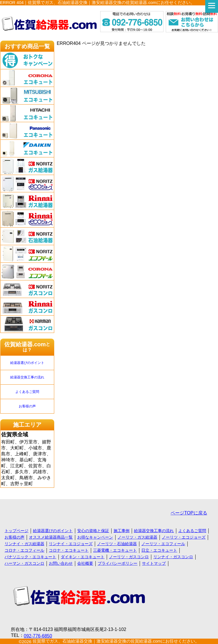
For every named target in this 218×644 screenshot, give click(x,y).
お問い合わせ (61, 563)
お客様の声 (27, 406)
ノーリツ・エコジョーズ (184, 537)
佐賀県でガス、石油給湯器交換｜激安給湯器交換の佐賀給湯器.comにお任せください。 (116, 641)
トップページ (16, 531)
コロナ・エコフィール (24, 550)
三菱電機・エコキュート (115, 550)
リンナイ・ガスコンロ (173, 557)
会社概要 (85, 563)
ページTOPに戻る (189, 513)
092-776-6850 (38, 636)
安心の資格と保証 (93, 531)
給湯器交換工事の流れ (27, 377)
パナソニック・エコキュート (30, 557)
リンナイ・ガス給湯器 (24, 544)
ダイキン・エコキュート (83, 557)
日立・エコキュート (159, 550)
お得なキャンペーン (95, 537)
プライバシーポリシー (118, 563)
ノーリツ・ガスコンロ (129, 557)
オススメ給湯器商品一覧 (51, 537)
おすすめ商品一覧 (27, 46)
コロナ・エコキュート (69, 550)
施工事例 (121, 531)
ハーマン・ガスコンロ (24, 563)
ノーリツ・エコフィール (163, 544)
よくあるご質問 (27, 392)
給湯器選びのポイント (27, 363)
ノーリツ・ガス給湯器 (137, 537)
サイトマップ (154, 563)
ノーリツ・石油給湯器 (117, 544)
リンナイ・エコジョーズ (71, 544)
